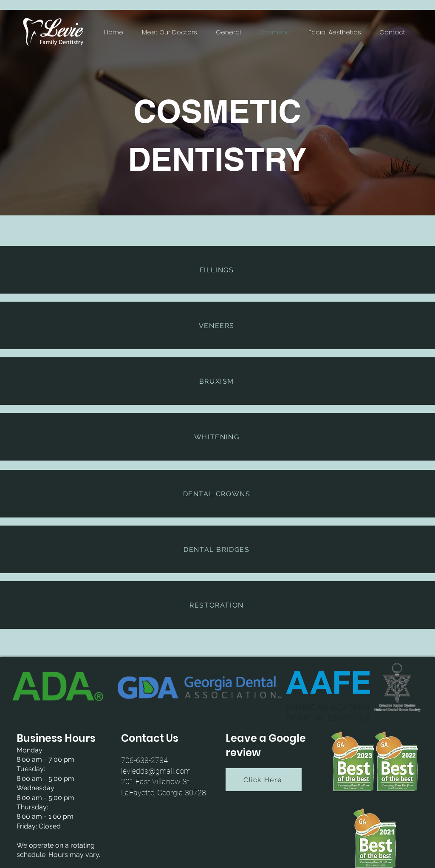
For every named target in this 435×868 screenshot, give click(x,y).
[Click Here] (264, 780)
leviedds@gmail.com (156, 771)
